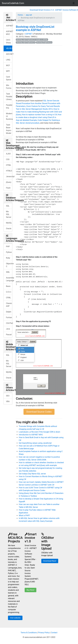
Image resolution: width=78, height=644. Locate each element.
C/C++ (9, 292)
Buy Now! (30, 590)
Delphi (9, 312)
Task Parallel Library (9, 97)
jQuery (9, 182)
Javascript (9, 176)
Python (9, 252)
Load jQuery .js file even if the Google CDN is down (39, 432)
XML (8, 272)
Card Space (9, 78)
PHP (8, 247)
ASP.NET (9, 26)
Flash (8, 188)
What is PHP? (24, 515)
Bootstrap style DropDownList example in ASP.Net (35, 28)
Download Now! (50, 561)
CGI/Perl (9, 323)
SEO (8, 396)
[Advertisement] (39, 64)
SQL (8, 206)
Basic (8, 286)
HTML (9, 165)
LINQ (8, 60)
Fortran (9, 317)
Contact (54, 633)
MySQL (9, 223)
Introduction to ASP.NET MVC (31, 435)
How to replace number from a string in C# (39, 115)
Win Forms (9, 87)
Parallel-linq (9, 106)
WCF (8, 65)
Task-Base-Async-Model (9, 129)
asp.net (29, 15)
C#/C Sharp (8, 41)
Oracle (9, 229)
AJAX (8, 154)
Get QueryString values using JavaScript (35, 443)
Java (8, 329)
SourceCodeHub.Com (13, 3)
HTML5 (9, 171)
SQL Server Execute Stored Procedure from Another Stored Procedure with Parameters (38, 103)
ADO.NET (9, 54)
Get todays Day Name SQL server (32, 474)
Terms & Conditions (29, 633)
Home (20, 15)
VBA (8, 401)
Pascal (9, 335)
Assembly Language (9, 279)
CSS (8, 159)
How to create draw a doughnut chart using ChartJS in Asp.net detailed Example (39, 117)
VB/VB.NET (9, 48)
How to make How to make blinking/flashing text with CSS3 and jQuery (39, 112)
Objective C (9, 265)
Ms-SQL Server (9, 214)
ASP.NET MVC (9, 33)
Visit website (15, 618)
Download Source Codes (39, 412)
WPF (8, 71)
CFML (8, 298)
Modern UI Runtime (9, 116)
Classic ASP (9, 305)
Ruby (8, 258)
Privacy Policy (44, 633)
